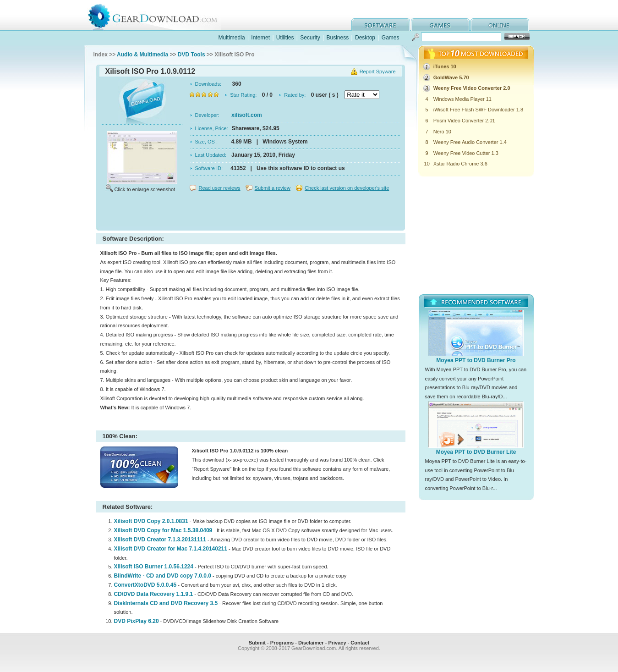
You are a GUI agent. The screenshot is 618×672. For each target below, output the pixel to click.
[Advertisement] (251, 213)
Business (337, 38)
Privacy (337, 643)
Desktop (365, 38)
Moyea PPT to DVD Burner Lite (476, 452)
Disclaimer (311, 643)
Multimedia (232, 38)
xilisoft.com (247, 115)
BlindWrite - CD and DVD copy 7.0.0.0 (163, 576)
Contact (360, 643)
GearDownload (160, 15)
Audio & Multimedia (142, 55)
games (440, 25)
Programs (282, 643)
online (500, 25)
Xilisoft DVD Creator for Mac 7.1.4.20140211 (171, 549)
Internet (260, 38)
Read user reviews (220, 188)
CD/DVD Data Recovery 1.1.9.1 (154, 594)
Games (391, 38)
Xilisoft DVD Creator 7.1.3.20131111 (160, 540)
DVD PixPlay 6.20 (137, 621)
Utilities (285, 38)
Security (310, 38)
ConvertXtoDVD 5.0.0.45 (145, 585)
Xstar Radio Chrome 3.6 (460, 164)
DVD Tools (191, 55)
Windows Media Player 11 (462, 99)
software (381, 25)
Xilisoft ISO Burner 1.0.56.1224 (154, 567)
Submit (257, 643)
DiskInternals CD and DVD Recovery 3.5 (166, 603)
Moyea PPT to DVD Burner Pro (476, 360)
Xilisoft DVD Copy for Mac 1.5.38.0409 (163, 530)
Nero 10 (442, 132)
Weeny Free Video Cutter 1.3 (466, 153)
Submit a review (273, 188)
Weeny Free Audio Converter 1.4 (470, 142)
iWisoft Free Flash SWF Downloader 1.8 (478, 110)
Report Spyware (378, 72)
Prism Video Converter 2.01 (464, 121)
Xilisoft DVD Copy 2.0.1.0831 (151, 521)
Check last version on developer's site (347, 188)
